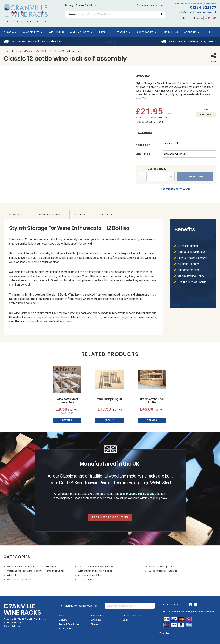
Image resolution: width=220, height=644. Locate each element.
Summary (16, 215)
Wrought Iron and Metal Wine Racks (97, 571)
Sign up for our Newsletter (78, 606)
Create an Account (146, 5)
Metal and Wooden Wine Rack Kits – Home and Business (37, 571)
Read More (142, 98)
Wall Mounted (82, 32)
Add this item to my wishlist (176, 189)
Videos (80, 215)
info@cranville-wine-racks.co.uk (198, 12)
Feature (123, 32)
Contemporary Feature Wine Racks (96, 567)
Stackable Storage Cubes (162, 567)
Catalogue (96, 620)
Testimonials (97, 616)
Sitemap (95, 624)
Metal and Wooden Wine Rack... (32, 51)
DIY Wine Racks (86, 579)
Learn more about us (110, 517)
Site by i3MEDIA (12, 626)
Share (214, 58)
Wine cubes (56, 32)
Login (161, 5)
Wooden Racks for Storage (163, 571)
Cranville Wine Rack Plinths (152, 401)
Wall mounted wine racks (20, 579)
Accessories (147, 32)
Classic (10, 32)
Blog (209, 32)
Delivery (69, 5)
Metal (105, 32)
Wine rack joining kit (110, 399)
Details (67, 420)
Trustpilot (110, 42)
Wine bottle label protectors (67, 401)
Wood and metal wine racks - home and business (33, 567)
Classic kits (33, 32)
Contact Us (170, 32)
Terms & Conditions (86, 5)
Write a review (145, 132)
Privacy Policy (66, 629)
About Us (192, 32)
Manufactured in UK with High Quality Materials (193, 41)
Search (73, 15)
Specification (49, 215)
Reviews (106, 215)
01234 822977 (191, 6)
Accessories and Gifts (90, 575)
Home (7, 51)
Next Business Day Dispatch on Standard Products (37, 41)
